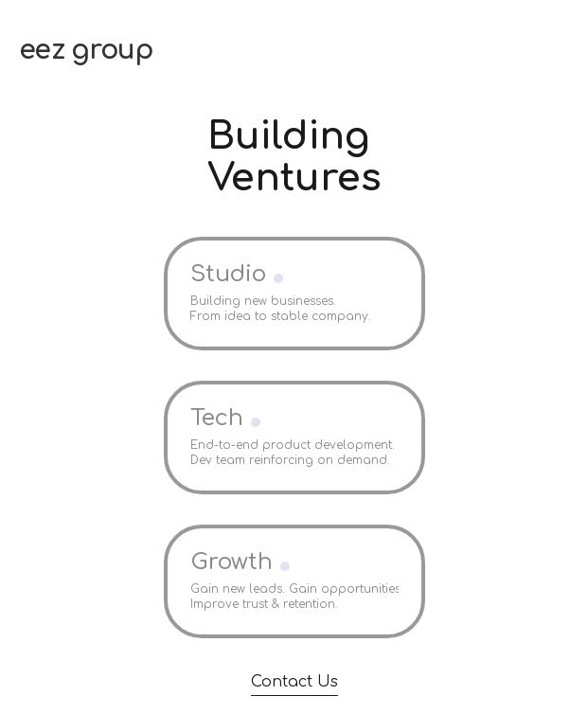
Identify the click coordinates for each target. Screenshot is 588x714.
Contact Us (294, 682)
